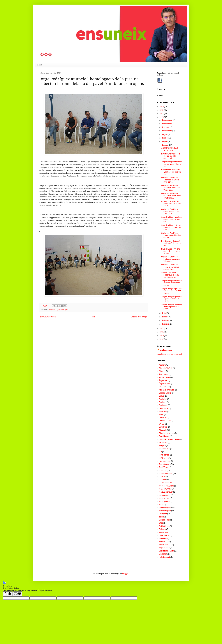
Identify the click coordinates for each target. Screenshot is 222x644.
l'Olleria (162, 476)
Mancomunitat (165, 489)
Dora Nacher (164, 436)
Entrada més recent (48, 317)
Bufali (161, 415)
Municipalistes (165, 501)
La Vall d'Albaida (166, 483)
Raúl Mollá (163, 538)
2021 (162, 332)
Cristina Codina (165, 421)
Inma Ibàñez (164, 455)
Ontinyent (65, 310)
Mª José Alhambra (166, 486)
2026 (162, 106)
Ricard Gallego (165, 545)
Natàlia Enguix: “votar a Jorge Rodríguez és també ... (171, 251)
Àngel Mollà (164, 380)
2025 (162, 110)
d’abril (164, 313)
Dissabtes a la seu (166, 433)
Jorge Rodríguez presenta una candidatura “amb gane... (172, 291)
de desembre (167, 120)
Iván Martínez (165, 461)
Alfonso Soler (164, 377)
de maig (165, 145)
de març (165, 317)
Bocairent (163, 411)
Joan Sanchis (164, 464)
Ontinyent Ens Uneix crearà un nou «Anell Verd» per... (171, 188)
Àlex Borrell (164, 374)
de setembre (167, 131)
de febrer (166, 320)
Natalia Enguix (165, 507)
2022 (162, 328)
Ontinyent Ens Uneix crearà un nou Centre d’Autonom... (171, 196)
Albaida (162, 371)
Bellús (161, 396)
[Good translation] (7, 594)
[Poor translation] (17, 594)
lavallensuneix (166, 350)
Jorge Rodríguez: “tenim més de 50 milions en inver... (171, 227)
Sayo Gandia (164, 548)
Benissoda (163, 405)
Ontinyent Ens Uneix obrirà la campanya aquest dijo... (170, 267)
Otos (161, 523)
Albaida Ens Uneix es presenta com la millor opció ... (171, 204)
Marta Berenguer (166, 492)
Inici (39, 65)
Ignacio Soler (164, 449)
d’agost (165, 134)
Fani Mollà (163, 442)
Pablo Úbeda (164, 526)
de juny (165, 141)
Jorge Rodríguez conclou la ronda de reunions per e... (171, 283)
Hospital (162, 446)
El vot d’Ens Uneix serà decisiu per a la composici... (171, 156)
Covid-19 (163, 418)
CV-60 (161, 424)
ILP (160, 452)
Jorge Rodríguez (55, 310)
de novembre (167, 124)
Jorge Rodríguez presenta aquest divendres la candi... (172, 299)
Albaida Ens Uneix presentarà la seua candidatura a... (170, 275)
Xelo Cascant (164, 557)
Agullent (162, 365)
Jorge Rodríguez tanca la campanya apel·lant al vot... (171, 164)
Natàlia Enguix (165, 511)
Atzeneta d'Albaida (167, 390)
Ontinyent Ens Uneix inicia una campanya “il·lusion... (171, 259)
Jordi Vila (163, 470)
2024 (162, 113)
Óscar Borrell (164, 520)
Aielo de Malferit (166, 368)
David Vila (163, 427)
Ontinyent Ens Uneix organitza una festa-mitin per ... (170, 180)
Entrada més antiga (139, 317)
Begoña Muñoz (165, 393)
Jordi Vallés (164, 467)
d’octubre (166, 127)
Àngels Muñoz (165, 384)
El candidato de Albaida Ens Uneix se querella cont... (171, 172)
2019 (162, 339)
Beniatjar (163, 399)
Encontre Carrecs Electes (169, 439)
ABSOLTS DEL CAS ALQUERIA (170, 149)
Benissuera (164, 408)
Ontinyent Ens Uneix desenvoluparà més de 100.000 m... (172, 212)
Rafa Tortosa (164, 535)
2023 (162, 117)
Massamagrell (165, 495)
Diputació (163, 430)
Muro (161, 504)
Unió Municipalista (166, 551)
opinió (161, 517)
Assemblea (163, 387)
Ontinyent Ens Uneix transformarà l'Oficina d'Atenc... (171, 235)
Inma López (164, 458)
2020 (162, 336)
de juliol (165, 138)
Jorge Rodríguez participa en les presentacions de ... (172, 219)
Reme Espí (163, 542)
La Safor (162, 480)
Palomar (162, 529)
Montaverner (164, 498)
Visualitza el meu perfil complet (169, 354)
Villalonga (163, 554)
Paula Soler (164, 532)
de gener (166, 324)
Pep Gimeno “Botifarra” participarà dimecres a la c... (171, 243)
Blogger (125, 574)
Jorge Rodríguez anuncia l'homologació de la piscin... (171, 307)
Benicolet (163, 402)
